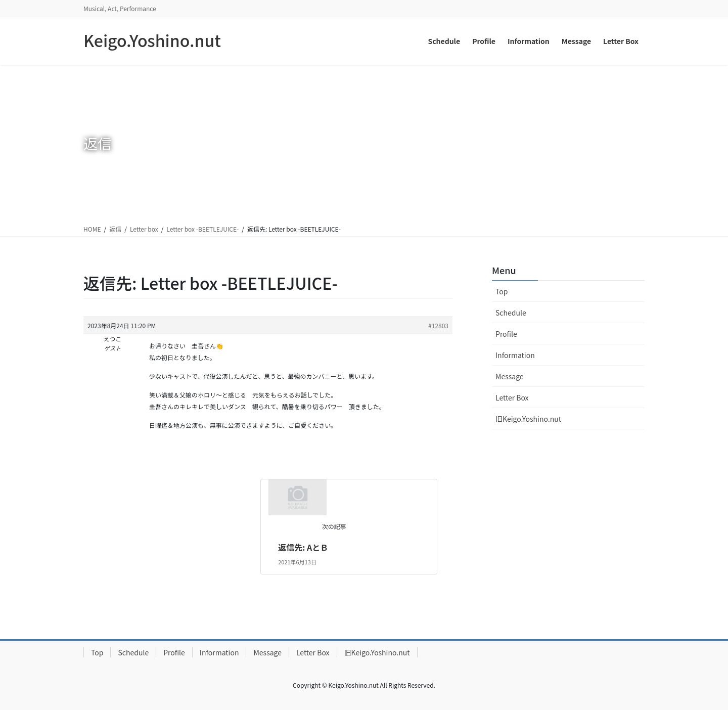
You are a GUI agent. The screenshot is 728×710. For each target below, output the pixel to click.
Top (502, 291)
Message (510, 376)
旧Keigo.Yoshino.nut (528, 419)
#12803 (438, 325)
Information (515, 355)
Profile (506, 334)
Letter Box (512, 397)
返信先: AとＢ (303, 547)
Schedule (511, 313)
